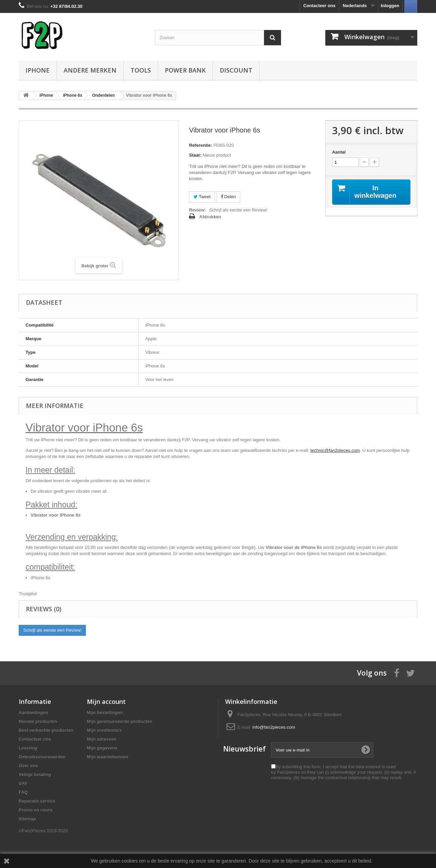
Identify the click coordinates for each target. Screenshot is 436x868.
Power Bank (185, 70)
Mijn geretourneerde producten (120, 721)
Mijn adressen (102, 739)
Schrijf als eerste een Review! (238, 210)
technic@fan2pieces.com (335, 450)
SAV (23, 783)
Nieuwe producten (38, 721)
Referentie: (201, 145)
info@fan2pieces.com (274, 727)
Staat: (195, 155)
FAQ (23, 792)
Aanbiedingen (33, 713)
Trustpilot (28, 594)
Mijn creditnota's (104, 730)
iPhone (38, 70)
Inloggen (390, 6)
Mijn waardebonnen (107, 757)
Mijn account (106, 701)
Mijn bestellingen (105, 713)
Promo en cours (36, 810)
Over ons (28, 766)
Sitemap (27, 819)
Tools (141, 70)
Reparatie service (37, 801)
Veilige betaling (35, 775)
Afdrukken (210, 217)
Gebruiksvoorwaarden (42, 757)
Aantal (339, 152)
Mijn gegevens (102, 748)
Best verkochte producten (46, 730)
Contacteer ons (319, 6)
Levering (28, 748)
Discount (236, 70)
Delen (228, 197)
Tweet (202, 197)
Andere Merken (90, 70)
